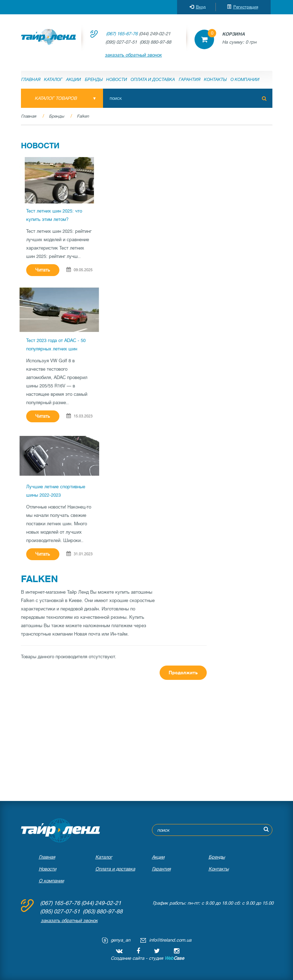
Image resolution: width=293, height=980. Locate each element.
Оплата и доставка (153, 80)
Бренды (94, 80)
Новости (117, 80)
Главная (31, 80)
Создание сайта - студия (147, 958)
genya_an (120, 940)
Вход (198, 7)
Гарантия (190, 80)
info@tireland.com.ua (170, 940)
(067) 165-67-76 (122, 34)
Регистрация (243, 7)
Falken (83, 116)
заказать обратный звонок (134, 55)
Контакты (215, 80)
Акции (74, 80)
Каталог (53, 80)
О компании (245, 80)
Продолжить (183, 673)
